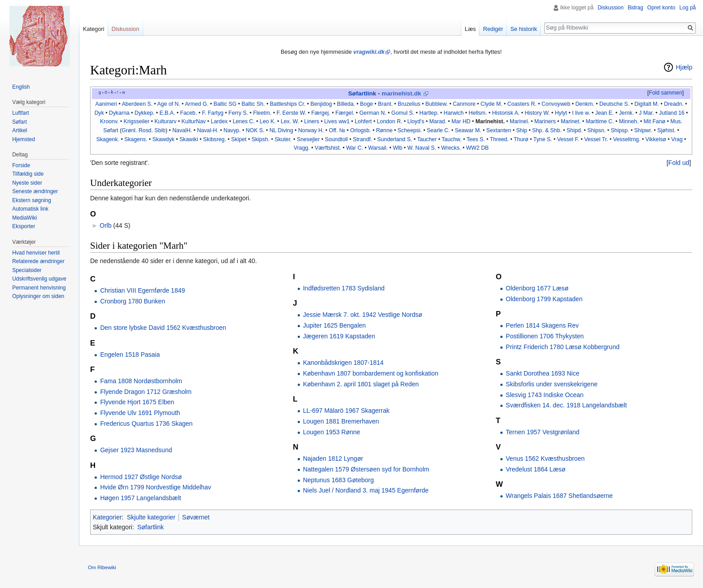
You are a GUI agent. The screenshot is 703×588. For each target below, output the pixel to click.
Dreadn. (674, 104)
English (21, 87)
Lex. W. (290, 121)
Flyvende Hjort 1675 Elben (137, 402)
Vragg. (302, 148)
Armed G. (197, 104)
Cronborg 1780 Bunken (132, 301)
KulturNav (194, 121)
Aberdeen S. (137, 104)
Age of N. (169, 104)
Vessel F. (568, 139)
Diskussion (611, 8)
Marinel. (520, 121)
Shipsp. (620, 130)
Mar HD (461, 121)
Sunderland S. (395, 139)
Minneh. (629, 121)
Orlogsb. (361, 130)
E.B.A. (167, 113)
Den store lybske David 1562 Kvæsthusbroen (163, 328)
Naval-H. (208, 130)
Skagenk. (108, 139)
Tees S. (475, 139)
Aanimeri (106, 104)
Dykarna (119, 113)
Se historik (524, 29)
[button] (665, 93)
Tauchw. (452, 139)
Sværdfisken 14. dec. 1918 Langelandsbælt (566, 405)
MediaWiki (24, 218)
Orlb (105, 225)
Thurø (521, 139)
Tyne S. (543, 139)
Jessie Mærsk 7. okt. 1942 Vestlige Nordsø (363, 315)
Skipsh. (260, 139)
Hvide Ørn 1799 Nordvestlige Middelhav (155, 487)
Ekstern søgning (32, 200)
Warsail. (378, 148)
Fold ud (679, 163)
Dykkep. (144, 113)
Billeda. (346, 104)
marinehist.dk (401, 93)
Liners (312, 121)
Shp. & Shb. (547, 130)
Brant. (385, 104)
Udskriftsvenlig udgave (39, 279)
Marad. (438, 121)
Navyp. (232, 130)
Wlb (397, 148)
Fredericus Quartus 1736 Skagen (146, 424)
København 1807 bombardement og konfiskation (371, 373)
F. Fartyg (213, 113)
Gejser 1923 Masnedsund (136, 450)
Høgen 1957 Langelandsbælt (141, 498)
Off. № (337, 130)
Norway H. (311, 130)
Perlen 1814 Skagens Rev (542, 325)
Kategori (94, 29)
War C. (355, 148)
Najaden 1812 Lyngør (333, 458)
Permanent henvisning (39, 288)
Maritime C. (600, 121)
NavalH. (182, 130)
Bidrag (636, 8)
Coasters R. (522, 104)
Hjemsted (24, 139)
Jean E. (604, 113)
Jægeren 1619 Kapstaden (339, 336)
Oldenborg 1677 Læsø (537, 288)
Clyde (488, 104)
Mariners (545, 121)
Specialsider (27, 270)
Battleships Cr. (288, 104)
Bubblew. (437, 104)
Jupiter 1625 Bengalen (334, 325)
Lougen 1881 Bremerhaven (341, 421)
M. (499, 104)
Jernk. (626, 113)
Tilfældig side (28, 174)
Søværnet (196, 517)
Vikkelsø (656, 139)
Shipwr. (643, 130)
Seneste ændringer (35, 191)
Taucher (427, 139)
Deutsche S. (614, 104)
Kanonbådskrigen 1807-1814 (343, 363)
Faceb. (189, 113)
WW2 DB (477, 148)
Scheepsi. (410, 130)
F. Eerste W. (291, 113)
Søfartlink (362, 93)
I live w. (581, 113)
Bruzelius (409, 104)
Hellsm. (478, 113)
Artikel (20, 130)
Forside (21, 165)
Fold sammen (666, 93)
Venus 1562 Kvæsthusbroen (545, 458)
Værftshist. (328, 148)
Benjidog (321, 104)
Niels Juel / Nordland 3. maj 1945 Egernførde (366, 490)
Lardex (219, 121)
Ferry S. (239, 113)
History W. (537, 113)
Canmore (464, 104)
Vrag (677, 139)
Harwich (454, 113)
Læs (471, 29)
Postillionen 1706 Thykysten (545, 336)
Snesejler (308, 139)
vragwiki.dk (369, 52)
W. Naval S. (422, 148)
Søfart (20, 122)
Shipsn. (597, 130)
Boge (367, 104)
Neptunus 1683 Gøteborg (338, 480)
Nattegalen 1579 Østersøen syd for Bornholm (366, 469)
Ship (522, 130)
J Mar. (647, 113)
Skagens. (136, 139)
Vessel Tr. (596, 139)
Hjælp (684, 67)
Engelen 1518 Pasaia (130, 355)
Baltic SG (225, 104)
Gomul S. (403, 113)
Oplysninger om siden (38, 296)
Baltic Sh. (253, 104)
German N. (373, 113)
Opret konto (662, 8)
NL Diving (281, 130)
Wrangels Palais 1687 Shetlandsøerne (559, 496)
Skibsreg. (215, 139)
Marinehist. (490, 121)
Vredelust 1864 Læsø (536, 469)
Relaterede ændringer (38, 261)
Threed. (499, 139)
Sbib (160, 130)
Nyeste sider (27, 183)
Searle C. (438, 130)
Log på (688, 8)
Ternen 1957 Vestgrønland (542, 432)
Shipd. (575, 130)
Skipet (239, 139)
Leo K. (268, 121)
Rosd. (146, 130)
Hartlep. (429, 113)
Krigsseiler (137, 121)
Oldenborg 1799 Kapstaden (544, 299)
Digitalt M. (647, 104)
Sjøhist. (666, 130)
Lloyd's (416, 121)
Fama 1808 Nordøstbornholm (141, 381)
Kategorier (107, 517)
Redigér (493, 29)
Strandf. (362, 139)
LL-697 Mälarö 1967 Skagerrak (346, 411)
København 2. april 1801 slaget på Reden (361, 384)
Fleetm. (263, 113)
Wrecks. (451, 148)
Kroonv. (109, 121)
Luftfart (20, 113)
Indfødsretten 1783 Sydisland (344, 288)
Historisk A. (506, 113)
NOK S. (255, 130)
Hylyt (561, 113)
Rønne (384, 130)
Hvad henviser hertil (36, 253)
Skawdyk (163, 139)
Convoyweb (556, 104)
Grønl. (129, 130)
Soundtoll (336, 139)
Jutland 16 (672, 113)
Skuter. (283, 139)
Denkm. (585, 104)
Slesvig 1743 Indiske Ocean (545, 395)
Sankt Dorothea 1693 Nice (542, 373)
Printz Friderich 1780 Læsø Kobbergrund (563, 347)
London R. (389, 121)
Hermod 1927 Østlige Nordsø (141, 477)
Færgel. (345, 113)
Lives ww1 (337, 121)
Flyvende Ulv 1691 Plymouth (140, 413)
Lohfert (363, 121)
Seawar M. (468, 130)
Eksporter (24, 226)
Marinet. (571, 121)
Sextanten (499, 130)
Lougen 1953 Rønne (332, 432)
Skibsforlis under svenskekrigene (552, 384)
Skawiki (189, 139)
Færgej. (321, 113)
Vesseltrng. (627, 139)
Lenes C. (244, 121)
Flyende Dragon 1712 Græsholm (146, 392)
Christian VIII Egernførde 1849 (142, 290)
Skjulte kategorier (151, 517)
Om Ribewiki (102, 567)
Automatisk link (30, 209)
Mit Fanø (654, 121)
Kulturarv (165, 121)
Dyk (99, 113)
